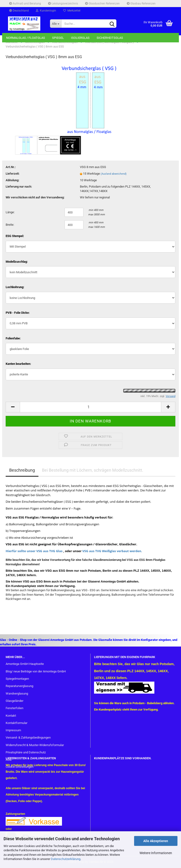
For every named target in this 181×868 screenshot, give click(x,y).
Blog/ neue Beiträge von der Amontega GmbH (36, 671)
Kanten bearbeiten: (18, 364)
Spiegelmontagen (17, 679)
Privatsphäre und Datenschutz (26, 752)
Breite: (10, 225)
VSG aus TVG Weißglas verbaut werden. (112, 551)
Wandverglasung (17, 693)
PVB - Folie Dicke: (18, 313)
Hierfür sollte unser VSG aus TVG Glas (34, 551)
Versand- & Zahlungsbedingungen (28, 737)
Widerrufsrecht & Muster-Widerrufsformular (35, 745)
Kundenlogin (46, 11)
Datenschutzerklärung (66, 859)
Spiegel (58, 38)
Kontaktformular (16, 723)
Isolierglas (80, 38)
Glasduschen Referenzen (102, 4)
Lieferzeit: (13, 174)
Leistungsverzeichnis (63, 4)
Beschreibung (22, 470)
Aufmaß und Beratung (25, 4)
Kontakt (11, 716)
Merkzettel (72, 11)
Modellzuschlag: (17, 262)
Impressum (13, 730)
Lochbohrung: (15, 287)
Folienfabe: (13, 338)
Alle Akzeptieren (156, 841)
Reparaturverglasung (19, 686)
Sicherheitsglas (110, 38)
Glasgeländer (14, 701)
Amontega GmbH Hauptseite (25, 664)
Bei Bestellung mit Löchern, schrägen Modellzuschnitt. (93, 470)
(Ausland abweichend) (114, 174)
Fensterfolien (14, 708)
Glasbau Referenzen (141, 4)
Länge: (10, 212)
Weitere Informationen (156, 853)
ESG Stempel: (15, 236)
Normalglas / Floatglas (26, 38)
